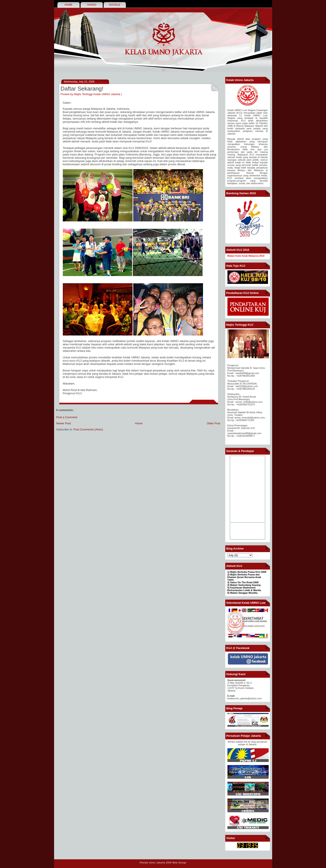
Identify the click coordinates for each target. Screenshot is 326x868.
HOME (68, 5)
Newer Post (64, 423)
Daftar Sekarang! (82, 89)
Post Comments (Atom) (88, 429)
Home (139, 423)
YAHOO (92, 5)
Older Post (213, 423)
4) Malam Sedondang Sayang (244, 585)
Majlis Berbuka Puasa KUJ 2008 (248, 572)
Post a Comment (67, 417)
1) (229, 572)
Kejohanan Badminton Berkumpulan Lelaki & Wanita (244, 589)
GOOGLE (115, 5)
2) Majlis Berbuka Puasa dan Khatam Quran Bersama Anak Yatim (244, 577)
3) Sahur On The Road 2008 (243, 582)
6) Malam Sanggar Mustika (242, 593)
